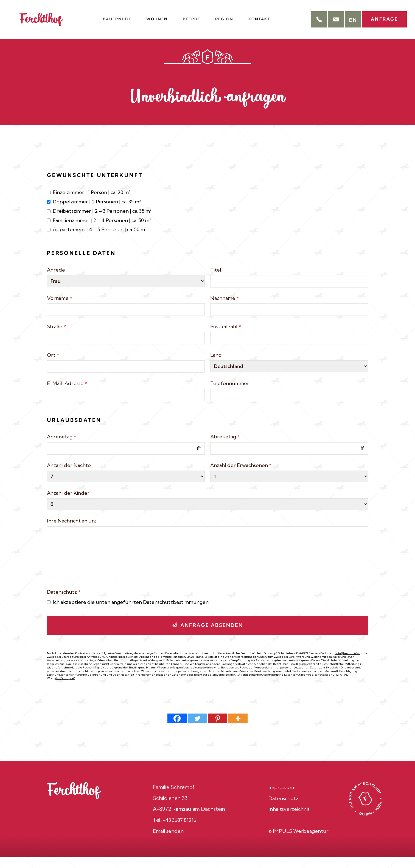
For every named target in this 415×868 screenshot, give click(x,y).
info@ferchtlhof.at (348, 664)
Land (216, 365)
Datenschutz (64, 602)
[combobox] (126, 459)
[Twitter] (197, 729)
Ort (53, 365)
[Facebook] (177, 729)
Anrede (56, 280)
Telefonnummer (230, 394)
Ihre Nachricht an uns (72, 531)
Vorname (60, 309)
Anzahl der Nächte (69, 476)
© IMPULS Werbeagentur (298, 842)
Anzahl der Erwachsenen (241, 476)
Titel (216, 280)
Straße (56, 337)
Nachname (225, 309)
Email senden (169, 842)
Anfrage (382, 16)
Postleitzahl (226, 337)
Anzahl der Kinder (68, 504)
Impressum (281, 798)
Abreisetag (225, 447)
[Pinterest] (218, 729)
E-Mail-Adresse (67, 394)
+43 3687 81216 (181, 831)
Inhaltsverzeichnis (290, 820)
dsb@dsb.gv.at (65, 689)
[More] (238, 729)
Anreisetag (61, 447)
